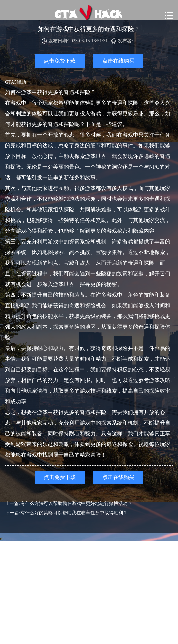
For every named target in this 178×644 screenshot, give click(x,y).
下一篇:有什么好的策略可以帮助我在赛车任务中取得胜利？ (66, 513)
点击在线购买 (118, 61)
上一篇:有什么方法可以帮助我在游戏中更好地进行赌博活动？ (69, 503)
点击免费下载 (60, 61)
